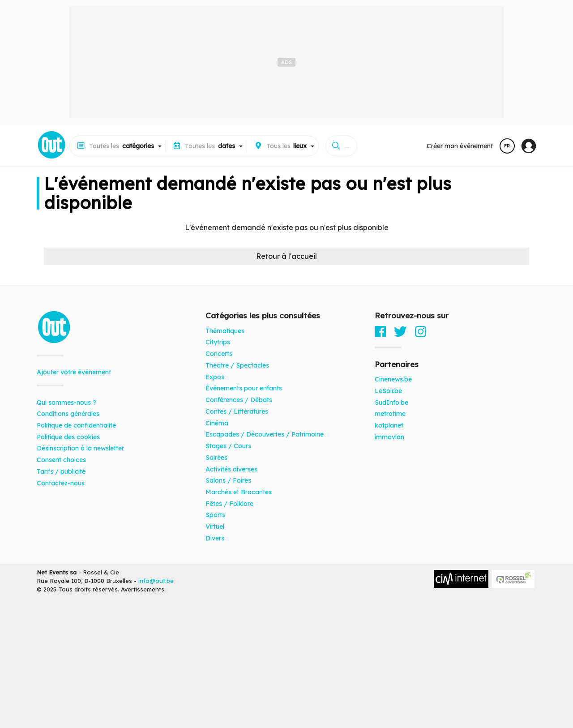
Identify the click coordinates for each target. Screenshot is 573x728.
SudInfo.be (391, 403)
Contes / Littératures (237, 411)
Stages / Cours (228, 446)
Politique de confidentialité (76, 425)
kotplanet (389, 425)
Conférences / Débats (239, 400)
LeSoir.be (388, 391)
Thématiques (225, 331)
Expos (215, 377)
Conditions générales (68, 414)
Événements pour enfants (244, 388)
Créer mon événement (460, 146)
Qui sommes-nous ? (66, 403)
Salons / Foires (228, 480)
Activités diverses (231, 469)
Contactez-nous (61, 483)
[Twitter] (400, 331)
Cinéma (217, 423)
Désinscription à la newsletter (80, 448)
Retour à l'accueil (286, 256)
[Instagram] (421, 331)
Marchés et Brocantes (239, 492)
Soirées (216, 458)
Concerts (219, 354)
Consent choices (61, 460)
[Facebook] (380, 331)
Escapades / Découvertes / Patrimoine (265, 434)
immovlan (389, 437)
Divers (215, 538)
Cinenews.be (393, 379)
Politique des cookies (68, 437)
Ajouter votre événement (74, 372)
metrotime (390, 414)
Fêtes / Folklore (229, 504)
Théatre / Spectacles (237, 365)
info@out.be (156, 581)
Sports (215, 515)
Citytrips (218, 342)
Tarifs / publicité (61, 471)
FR (507, 146)
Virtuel (215, 527)
